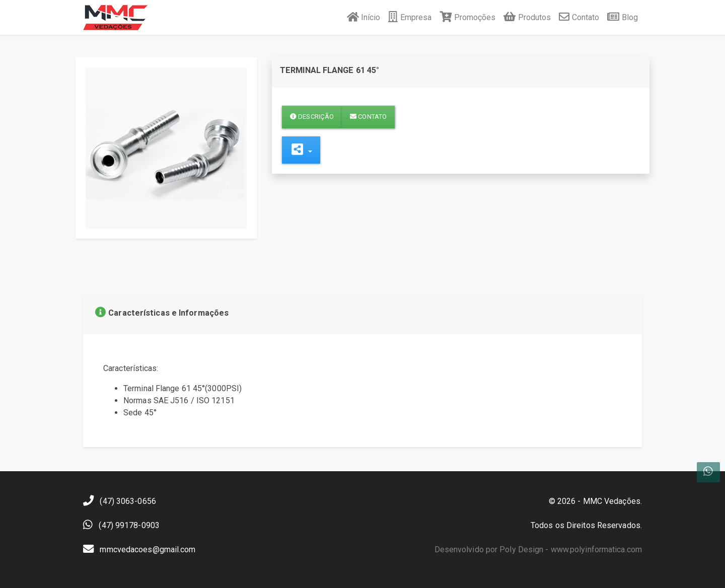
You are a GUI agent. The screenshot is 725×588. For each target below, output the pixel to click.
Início (364, 17)
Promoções (467, 17)
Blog (623, 17)
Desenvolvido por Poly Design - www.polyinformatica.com (538, 549)
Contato (579, 17)
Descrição (312, 117)
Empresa (410, 17)
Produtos (527, 17)
